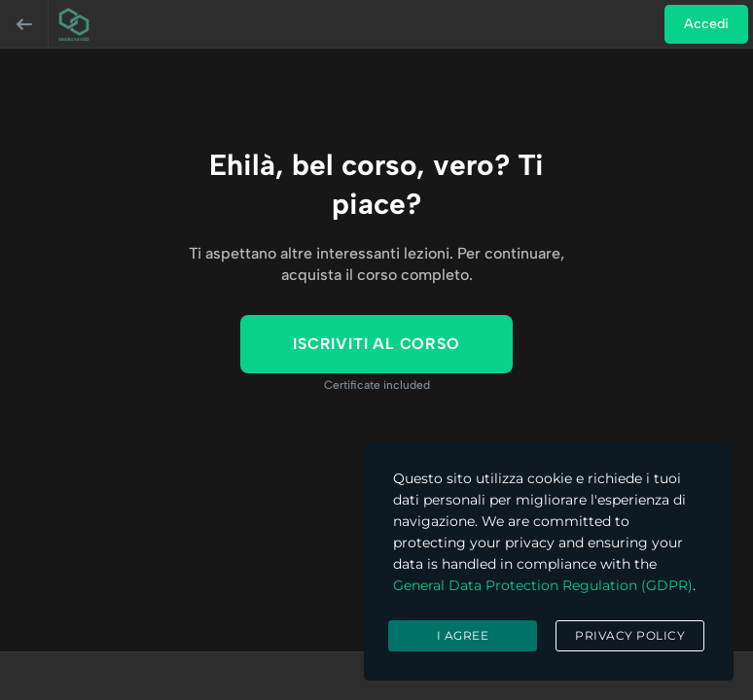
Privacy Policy (630, 635)
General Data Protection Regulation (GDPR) (543, 585)
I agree (463, 635)
